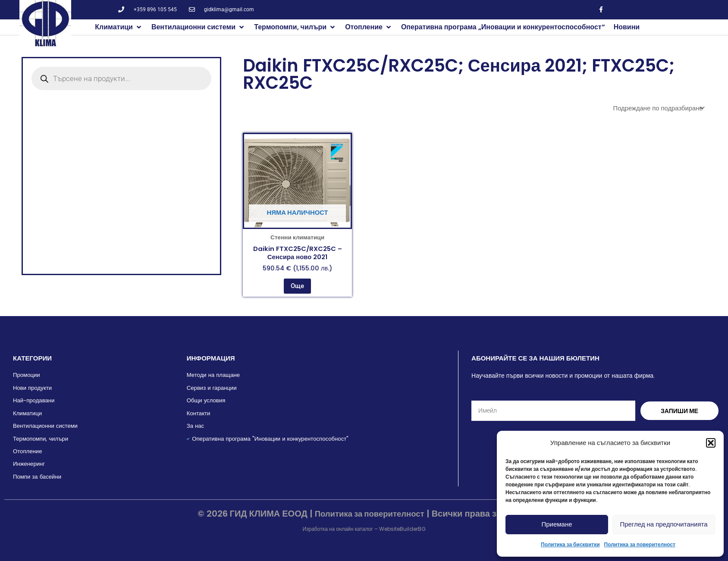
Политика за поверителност (640, 544)
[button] (711, 443)
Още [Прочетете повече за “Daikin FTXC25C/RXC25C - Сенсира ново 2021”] (298, 291)
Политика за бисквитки (570, 544)
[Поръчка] (654, 108)
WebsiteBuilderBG (402, 529)
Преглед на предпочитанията (664, 524)
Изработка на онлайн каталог (337, 529)
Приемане (557, 524)
